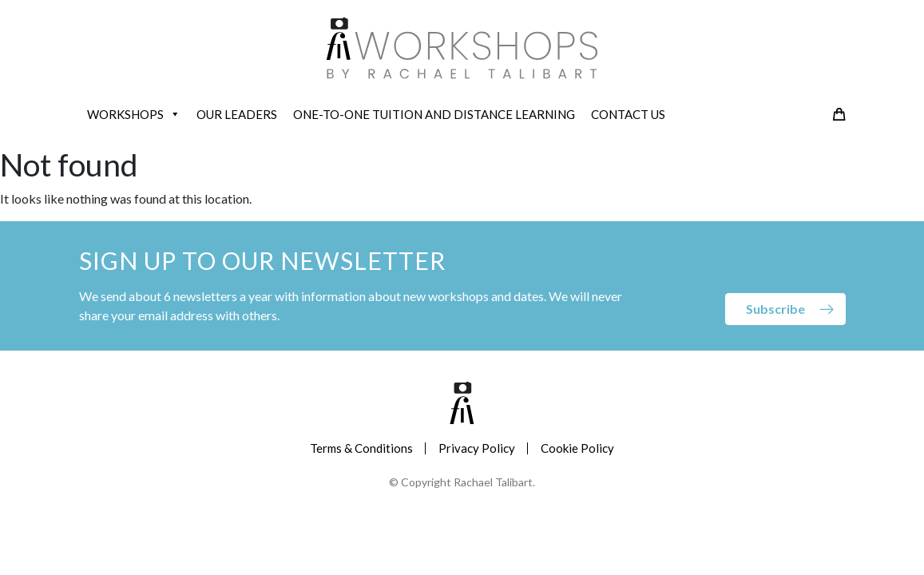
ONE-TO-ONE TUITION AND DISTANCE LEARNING (434, 114)
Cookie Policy (577, 448)
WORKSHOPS (134, 114)
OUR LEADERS (237, 114)
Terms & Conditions (361, 448)
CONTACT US (628, 114)
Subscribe (775, 309)
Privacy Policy (477, 448)
